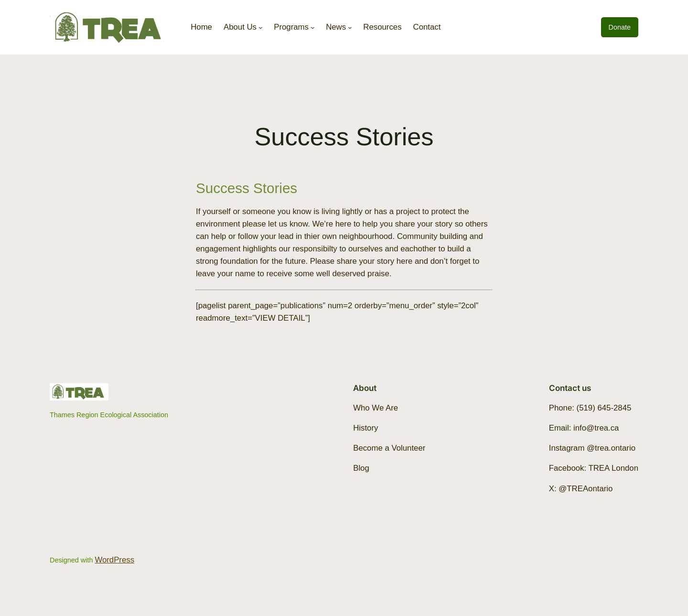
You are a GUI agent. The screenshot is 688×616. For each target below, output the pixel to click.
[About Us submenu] (261, 27)
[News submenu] (350, 27)
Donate (620, 27)
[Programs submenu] (313, 27)
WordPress (114, 560)
